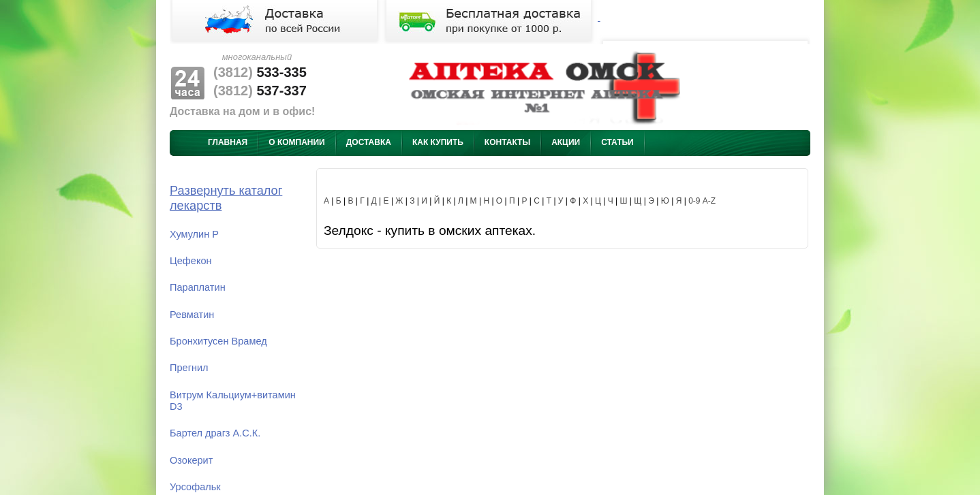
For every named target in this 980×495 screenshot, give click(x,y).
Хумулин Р (194, 234)
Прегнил (189, 368)
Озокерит (191, 460)
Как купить (438, 142)
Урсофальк (195, 487)
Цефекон (191, 261)
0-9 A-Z (702, 201)
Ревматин (192, 315)
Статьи (617, 142)
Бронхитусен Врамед (218, 341)
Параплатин (198, 287)
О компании (297, 142)
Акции (566, 142)
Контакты (507, 142)
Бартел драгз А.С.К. (215, 433)
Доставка (369, 142)
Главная (228, 142)
